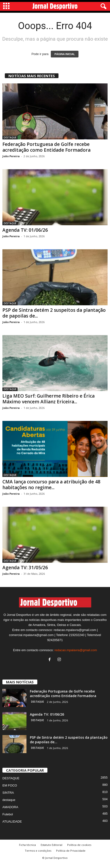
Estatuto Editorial (52, 849)
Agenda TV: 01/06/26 (25, 230)
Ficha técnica (27, 849)
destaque (9, 804)
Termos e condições (38, 855)
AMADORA (10, 812)
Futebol (8, 819)
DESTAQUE (10, 137)
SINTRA (8, 797)
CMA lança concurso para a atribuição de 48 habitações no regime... (51, 485)
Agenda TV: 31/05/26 (25, 568)
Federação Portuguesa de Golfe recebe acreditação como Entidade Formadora (46, 147)
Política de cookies (79, 849)
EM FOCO (10, 790)
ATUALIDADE (12, 826)
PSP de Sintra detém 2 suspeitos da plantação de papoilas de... (54, 313)
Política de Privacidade (71, 855)
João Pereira (11, 156)
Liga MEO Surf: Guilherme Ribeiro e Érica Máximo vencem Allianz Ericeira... (49, 399)
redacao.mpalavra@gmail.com (76, 655)
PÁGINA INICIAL (65, 54)
